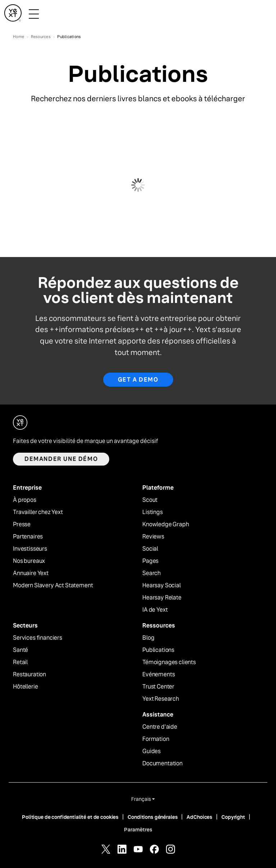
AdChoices (199, 817)
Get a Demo (138, 380)
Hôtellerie (25, 687)
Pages (150, 561)
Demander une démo (61, 459)
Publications (158, 650)
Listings (153, 512)
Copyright (233, 817)
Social (150, 549)
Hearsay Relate (162, 598)
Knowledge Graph (166, 524)
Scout (150, 500)
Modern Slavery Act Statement (53, 585)
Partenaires (28, 537)
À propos (25, 500)
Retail (20, 662)
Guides (151, 751)
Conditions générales (153, 817)
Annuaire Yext (31, 573)
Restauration (29, 675)
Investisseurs (30, 549)
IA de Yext (155, 610)
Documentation (162, 764)
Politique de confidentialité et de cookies (70, 817)
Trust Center (158, 687)
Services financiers (38, 638)
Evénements (158, 675)
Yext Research (161, 699)
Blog (148, 638)
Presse (22, 524)
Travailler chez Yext (38, 512)
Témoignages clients (169, 662)
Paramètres (138, 830)
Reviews (153, 537)
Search (151, 573)
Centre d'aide (160, 727)
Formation (156, 739)
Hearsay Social (162, 585)
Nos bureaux (29, 561)
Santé (20, 650)
